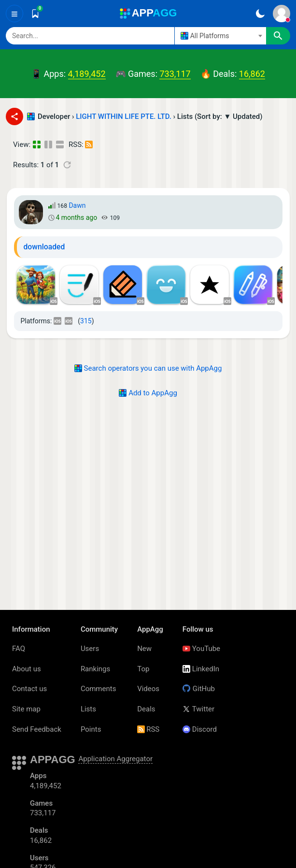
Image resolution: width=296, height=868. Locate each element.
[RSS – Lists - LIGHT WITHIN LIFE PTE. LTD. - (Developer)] (90, 145)
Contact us (29, 689)
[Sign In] (282, 14)
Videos (148, 689)
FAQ (19, 649)
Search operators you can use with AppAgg (148, 368)
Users (90, 649)
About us (27, 669)
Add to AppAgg (148, 393)
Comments (99, 689)
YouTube (201, 649)
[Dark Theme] (260, 14)
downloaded (44, 247)
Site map (26, 709)
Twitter (198, 709)
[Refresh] (67, 165)
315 (86, 321)
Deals (146, 709)
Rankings (95, 669)
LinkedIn (201, 669)
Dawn (77, 205)
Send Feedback (37, 729)
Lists (88, 709)
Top (143, 669)
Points (91, 729)
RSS (148, 729)
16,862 (252, 74)
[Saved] (35, 14)
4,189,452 (87, 74)
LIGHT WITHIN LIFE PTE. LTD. (124, 116)
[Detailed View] (49, 145)
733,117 (175, 74)
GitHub (199, 689)
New (144, 649)
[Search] (90, 36)
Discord (200, 729)
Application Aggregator (115, 759)
